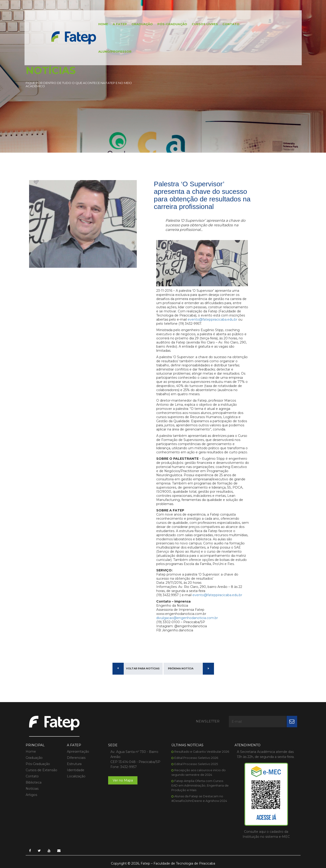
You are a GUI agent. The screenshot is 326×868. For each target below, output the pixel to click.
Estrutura (74, 764)
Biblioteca (34, 782)
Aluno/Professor (115, 51)
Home (103, 24)
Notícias (32, 789)
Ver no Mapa (123, 780)
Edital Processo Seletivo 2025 (196, 764)
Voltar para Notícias (143, 668)
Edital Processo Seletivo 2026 (196, 758)
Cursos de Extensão (41, 770)
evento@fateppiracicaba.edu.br (212, 319)
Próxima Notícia (181, 668)
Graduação (142, 24)
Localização (76, 776)
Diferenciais (76, 758)
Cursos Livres (205, 24)
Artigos (31, 795)
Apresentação (78, 752)
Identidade (76, 770)
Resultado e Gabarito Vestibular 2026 (202, 752)
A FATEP (120, 24)
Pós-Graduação (172, 24)
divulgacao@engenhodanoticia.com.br (187, 618)
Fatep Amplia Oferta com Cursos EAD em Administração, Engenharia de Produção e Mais (200, 785)
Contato (231, 24)
